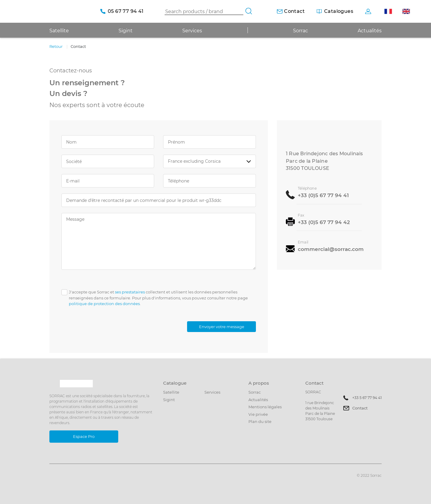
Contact (360, 408)
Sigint (169, 400)
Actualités (370, 31)
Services (192, 31)
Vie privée (258, 414)
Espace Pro (84, 436)
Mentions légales (265, 407)
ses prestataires (130, 292)
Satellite (171, 392)
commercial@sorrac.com (331, 249)
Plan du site (260, 421)
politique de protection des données (104, 304)
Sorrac (301, 31)
